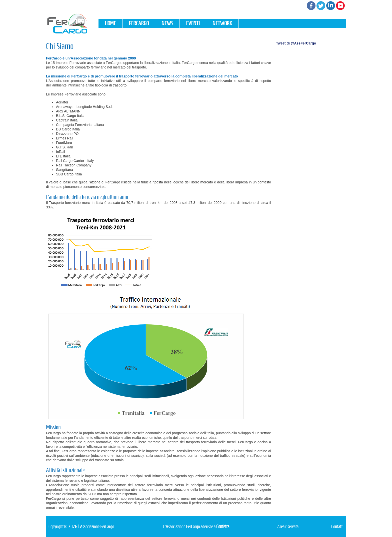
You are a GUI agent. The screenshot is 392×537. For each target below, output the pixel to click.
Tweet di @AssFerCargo (296, 43)
